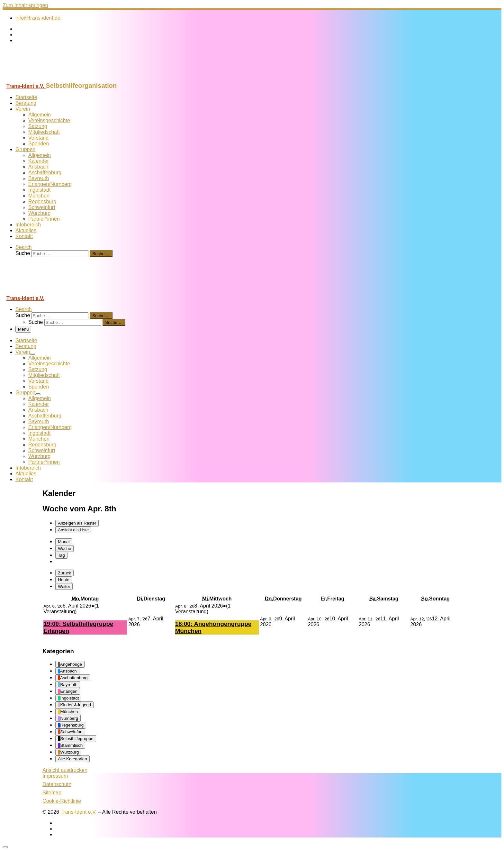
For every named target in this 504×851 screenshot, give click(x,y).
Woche (64, 549)
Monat (64, 542)
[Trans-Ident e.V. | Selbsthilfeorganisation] (43, 79)
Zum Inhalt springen (25, 5)
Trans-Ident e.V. (79, 812)
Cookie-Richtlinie (62, 801)
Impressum (55, 776)
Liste (73, 530)
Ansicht (65, 770)
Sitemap (52, 793)
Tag (61, 555)
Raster (77, 523)
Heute (64, 580)
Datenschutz (57, 784)
